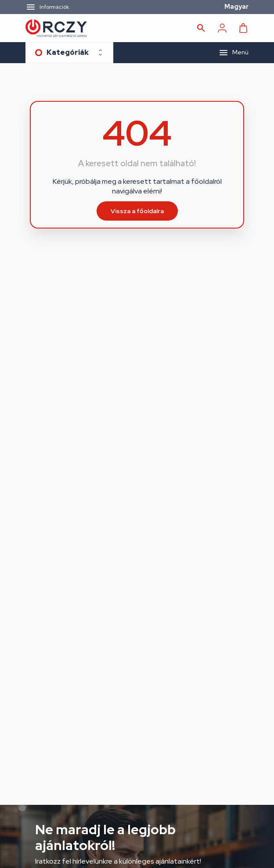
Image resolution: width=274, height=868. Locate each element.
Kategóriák (68, 52)
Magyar (236, 7)
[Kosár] (243, 28)
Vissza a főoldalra (137, 211)
